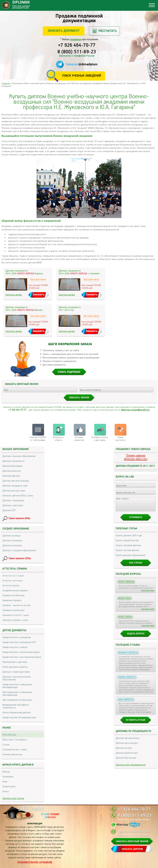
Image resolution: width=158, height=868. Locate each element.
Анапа (6, 791)
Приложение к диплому (15, 662)
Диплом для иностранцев (16, 481)
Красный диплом (11, 476)
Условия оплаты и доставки (100, 439)
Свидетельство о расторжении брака (22, 657)
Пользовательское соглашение (35, 862)
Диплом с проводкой (13, 501)
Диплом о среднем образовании (19, 550)
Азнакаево (8, 777)
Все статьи (136, 566)
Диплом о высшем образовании (19, 456)
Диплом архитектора (127, 756)
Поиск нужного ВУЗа (19, 518)
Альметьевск (9, 787)
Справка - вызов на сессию (16, 605)
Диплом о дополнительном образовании (16, 678)
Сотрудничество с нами (15, 750)
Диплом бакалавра (12, 466)
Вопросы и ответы (58, 439)
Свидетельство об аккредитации (19, 718)
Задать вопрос (136, 636)
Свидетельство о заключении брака (21, 652)
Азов (5, 782)
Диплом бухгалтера (126, 761)
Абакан (6, 772)
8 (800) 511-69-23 (77, 52)
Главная (6, 83)
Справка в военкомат (14, 610)
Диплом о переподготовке (16, 672)
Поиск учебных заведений (82, 76)
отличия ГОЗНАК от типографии (38, 439)
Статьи (6, 745)
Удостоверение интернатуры (17, 700)
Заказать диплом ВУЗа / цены (18, 496)
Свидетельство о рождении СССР (19, 642)
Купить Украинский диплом (16, 713)
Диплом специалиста (13, 461)
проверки (76, 39)
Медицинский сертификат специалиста (16, 706)
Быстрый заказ (38, 279)
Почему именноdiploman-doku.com (136, 457)
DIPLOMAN (31, 809)
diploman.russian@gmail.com (135, 410)
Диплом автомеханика (128, 741)
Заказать (39, 295)
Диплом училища (11, 536)
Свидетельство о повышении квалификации (17, 686)
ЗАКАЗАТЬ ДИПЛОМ (132, 849)
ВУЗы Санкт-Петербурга (15, 740)
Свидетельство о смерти (15, 647)
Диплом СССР (9, 510)
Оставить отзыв (136, 723)
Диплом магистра (12, 471)
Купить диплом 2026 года (129, 538)
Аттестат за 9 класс (13, 581)
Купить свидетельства (127, 543)
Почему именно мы (12, 755)
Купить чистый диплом (127, 553)
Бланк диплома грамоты (15, 667)
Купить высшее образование (131, 558)
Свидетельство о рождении (17, 637)
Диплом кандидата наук (15, 486)
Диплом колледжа (12, 546)
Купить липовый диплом (128, 548)
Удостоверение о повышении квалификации (17, 694)
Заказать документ (64, 31)
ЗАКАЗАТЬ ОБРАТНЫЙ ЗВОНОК (132, 841)
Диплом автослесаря (127, 746)
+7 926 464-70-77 (77, 45)
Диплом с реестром (13, 505)
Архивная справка (12, 600)
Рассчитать (108, 31)
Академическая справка (15, 591)
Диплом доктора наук (14, 491)
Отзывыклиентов (79, 439)
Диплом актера (124, 751)
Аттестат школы (11, 586)
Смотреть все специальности (131, 768)
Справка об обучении (13, 595)
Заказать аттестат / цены (16, 615)
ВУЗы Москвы (9, 735)
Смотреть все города (13, 798)
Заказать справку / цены (15, 620)
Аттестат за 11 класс (13, 576)
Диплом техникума (12, 541)
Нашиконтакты (120, 439)
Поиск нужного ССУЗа (20, 559)
